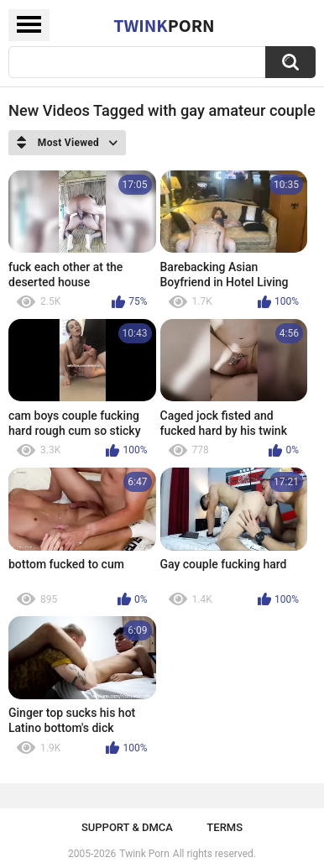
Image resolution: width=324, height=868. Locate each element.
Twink (164, 25)
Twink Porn (144, 854)
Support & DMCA (127, 827)
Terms (225, 827)
